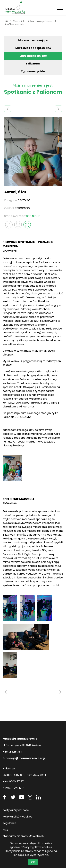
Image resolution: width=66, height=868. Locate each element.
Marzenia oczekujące (33, 40)
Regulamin (9, 823)
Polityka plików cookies (17, 817)
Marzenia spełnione (33, 56)
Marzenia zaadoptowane (33, 48)
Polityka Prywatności (16, 810)
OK (33, 862)
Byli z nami (33, 64)
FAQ (5, 830)
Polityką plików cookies (37, 847)
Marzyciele (19, 21)
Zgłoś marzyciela (33, 71)
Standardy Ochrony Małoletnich (23, 836)
